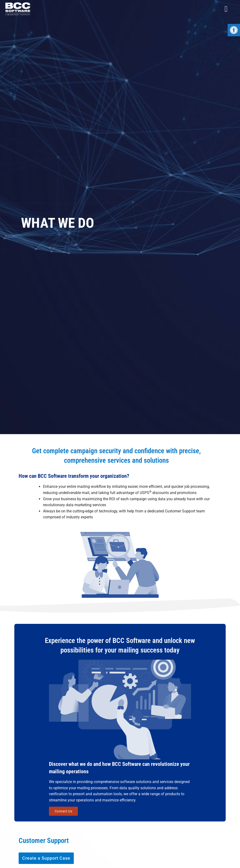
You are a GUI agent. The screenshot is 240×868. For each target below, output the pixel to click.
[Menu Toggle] (226, 9)
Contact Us (63, 810)
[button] (234, 30)
